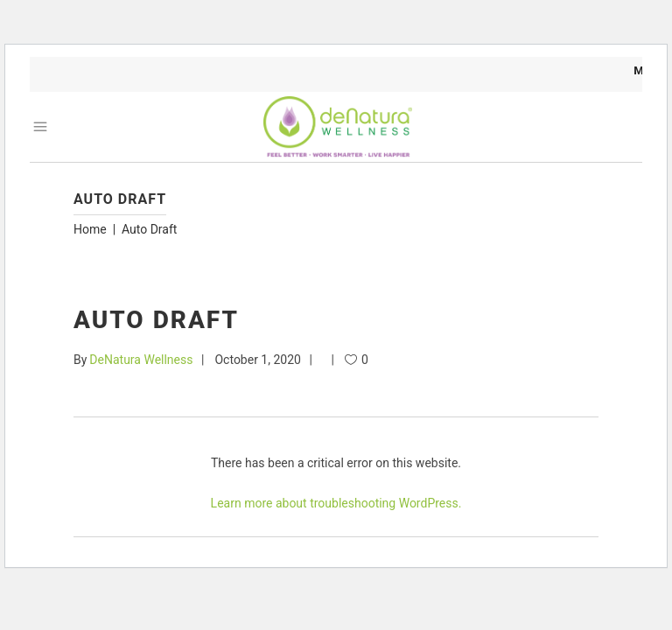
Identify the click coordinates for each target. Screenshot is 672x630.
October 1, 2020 (257, 360)
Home (90, 229)
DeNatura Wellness (141, 360)
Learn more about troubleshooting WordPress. (336, 503)
